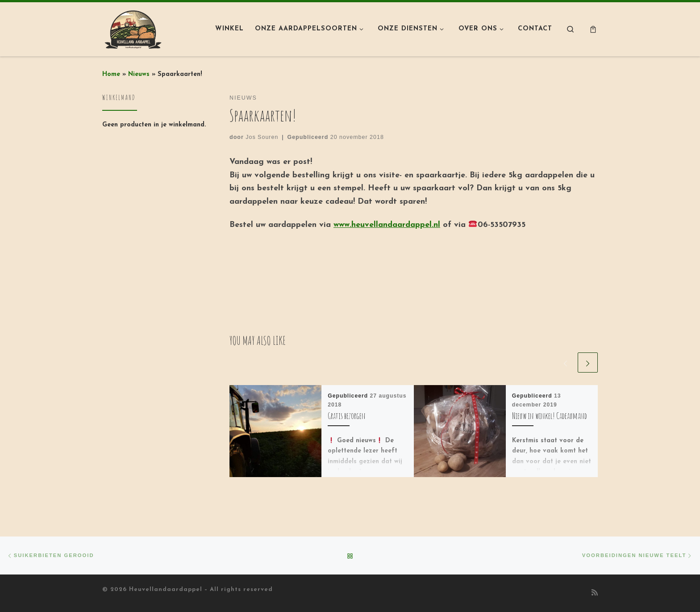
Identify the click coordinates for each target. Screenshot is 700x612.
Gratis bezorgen (347, 416)
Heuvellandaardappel (166, 589)
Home (111, 74)
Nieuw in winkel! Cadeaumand (550, 416)
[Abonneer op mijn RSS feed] (595, 593)
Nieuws (139, 74)
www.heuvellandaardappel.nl (387, 225)
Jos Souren (262, 137)
